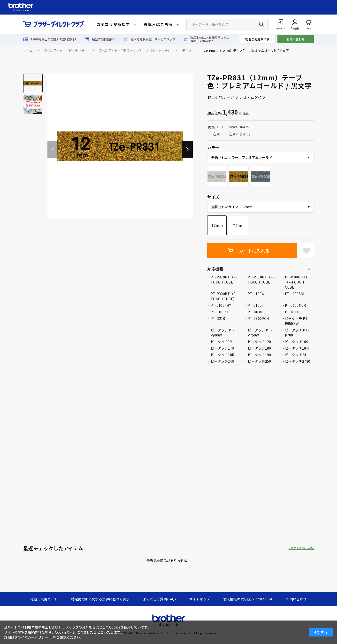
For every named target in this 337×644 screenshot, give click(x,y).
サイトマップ (200, 599)
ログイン (280, 28)
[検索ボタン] (261, 24)
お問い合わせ (296, 39)
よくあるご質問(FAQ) (159, 599)
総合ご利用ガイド (257, 39)
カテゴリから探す (113, 24)
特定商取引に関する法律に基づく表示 (100, 599)
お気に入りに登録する (306, 251)
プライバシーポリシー (31, 637)
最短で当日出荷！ (104, 39)
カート (308, 24)
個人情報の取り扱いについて (246, 599)
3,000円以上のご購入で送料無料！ (54, 39)
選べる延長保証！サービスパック (153, 39)
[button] (187, 149)
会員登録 (295, 28)
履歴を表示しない (302, 548)
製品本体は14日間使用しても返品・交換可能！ (210, 39)
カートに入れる (254, 251)
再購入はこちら (158, 24)
